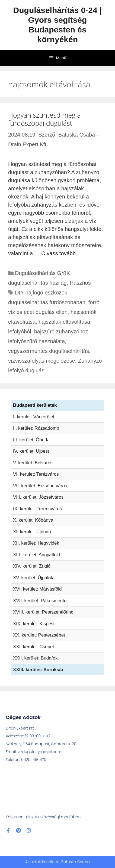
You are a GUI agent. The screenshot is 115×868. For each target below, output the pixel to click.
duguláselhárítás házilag (37, 283)
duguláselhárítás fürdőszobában (47, 302)
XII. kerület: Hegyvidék (36, 543)
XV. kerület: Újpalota (34, 578)
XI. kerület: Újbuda (32, 532)
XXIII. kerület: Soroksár (38, 670)
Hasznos (80, 283)
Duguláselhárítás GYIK (42, 273)
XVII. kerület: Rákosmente (40, 601)
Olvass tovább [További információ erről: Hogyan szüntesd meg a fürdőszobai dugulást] (58, 253)
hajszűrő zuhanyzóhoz (61, 332)
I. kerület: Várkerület (34, 417)
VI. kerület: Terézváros (36, 474)
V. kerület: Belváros (33, 463)
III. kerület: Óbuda (31, 440)
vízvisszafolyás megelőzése (42, 361)
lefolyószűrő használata (36, 341)
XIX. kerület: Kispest (34, 624)
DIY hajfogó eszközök (41, 293)
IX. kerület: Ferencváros (37, 509)
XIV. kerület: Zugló (32, 566)
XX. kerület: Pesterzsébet (39, 635)
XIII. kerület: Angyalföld (37, 555)
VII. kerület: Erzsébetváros (40, 486)
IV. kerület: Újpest (31, 451)
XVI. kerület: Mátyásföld (37, 589)
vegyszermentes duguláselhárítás (49, 351)
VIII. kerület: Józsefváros (38, 497)
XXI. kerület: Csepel (33, 647)
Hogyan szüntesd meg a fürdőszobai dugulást (44, 119)
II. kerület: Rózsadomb (36, 428)
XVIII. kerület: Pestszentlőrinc (43, 612)
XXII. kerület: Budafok (35, 658)
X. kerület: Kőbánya (33, 520)
